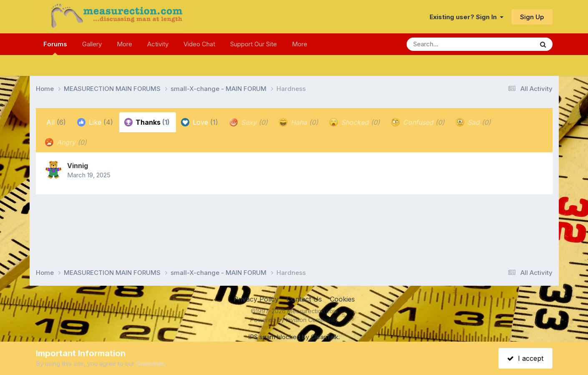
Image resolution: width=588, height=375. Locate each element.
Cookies (342, 299)
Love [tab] (200, 122)
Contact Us (304, 299)
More (124, 44)
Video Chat (199, 44)
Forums (55, 48)
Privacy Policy (256, 299)
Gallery (92, 44)
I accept (525, 358)
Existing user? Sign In (466, 17)
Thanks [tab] (147, 122)
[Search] (447, 44)
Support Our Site (254, 44)
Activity (158, 44)
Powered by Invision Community (294, 320)
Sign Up (532, 17)
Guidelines (151, 364)
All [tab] (56, 122)
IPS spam (262, 337)
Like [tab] (95, 122)
